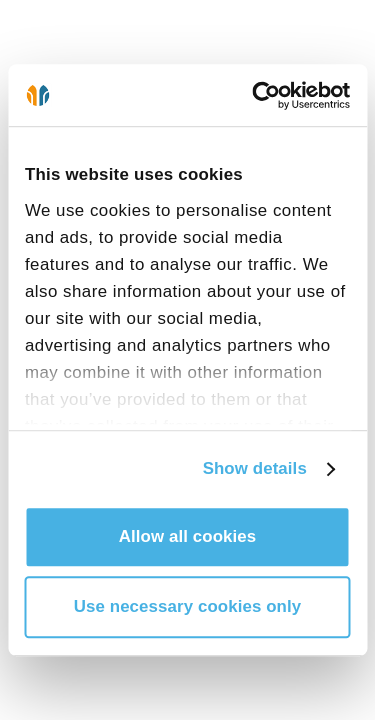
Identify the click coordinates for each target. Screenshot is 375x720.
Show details (255, 468)
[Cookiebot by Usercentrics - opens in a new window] (266, 95)
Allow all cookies (188, 536)
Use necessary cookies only (188, 606)
